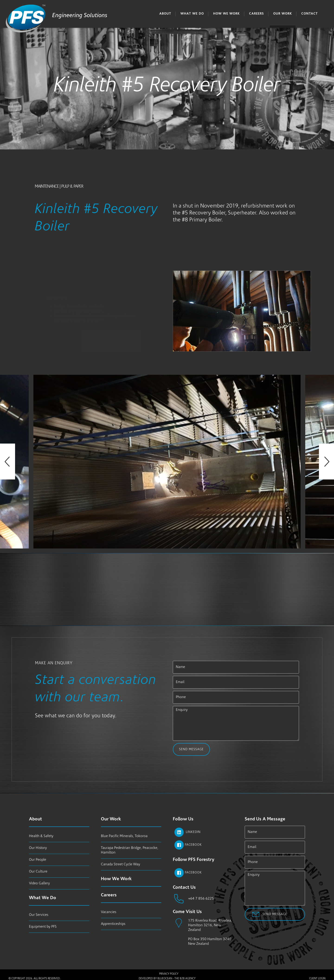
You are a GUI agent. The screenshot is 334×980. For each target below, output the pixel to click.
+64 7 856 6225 (201, 899)
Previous (8, 462)
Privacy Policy (169, 974)
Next (326, 462)
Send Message (191, 749)
